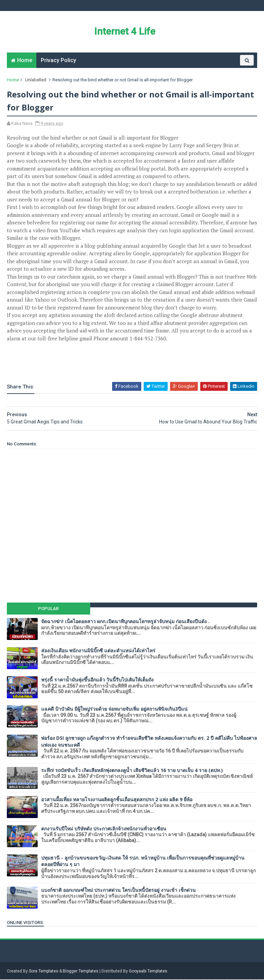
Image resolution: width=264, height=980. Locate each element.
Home (25, 61)
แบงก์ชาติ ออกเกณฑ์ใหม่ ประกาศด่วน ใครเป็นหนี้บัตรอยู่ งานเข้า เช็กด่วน (118, 891)
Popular (49, 609)
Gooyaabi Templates (148, 972)
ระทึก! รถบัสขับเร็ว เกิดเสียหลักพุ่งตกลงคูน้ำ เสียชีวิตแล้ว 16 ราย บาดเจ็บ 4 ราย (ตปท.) (132, 771)
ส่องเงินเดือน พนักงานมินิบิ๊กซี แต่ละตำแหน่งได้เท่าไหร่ (98, 651)
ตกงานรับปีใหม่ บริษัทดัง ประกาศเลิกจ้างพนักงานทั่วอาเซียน (104, 829)
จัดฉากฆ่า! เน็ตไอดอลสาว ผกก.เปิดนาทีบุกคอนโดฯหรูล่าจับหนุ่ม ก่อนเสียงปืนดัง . (125, 622)
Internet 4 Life (124, 31)
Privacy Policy (58, 61)
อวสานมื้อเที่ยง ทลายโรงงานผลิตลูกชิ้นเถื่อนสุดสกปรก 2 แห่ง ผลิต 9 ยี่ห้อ (117, 800)
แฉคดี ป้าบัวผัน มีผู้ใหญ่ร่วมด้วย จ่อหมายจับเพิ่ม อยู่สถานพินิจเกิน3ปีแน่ (114, 709)
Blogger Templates (81, 972)
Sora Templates (44, 972)
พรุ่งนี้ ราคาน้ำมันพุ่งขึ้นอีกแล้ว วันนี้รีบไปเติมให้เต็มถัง (97, 680)
